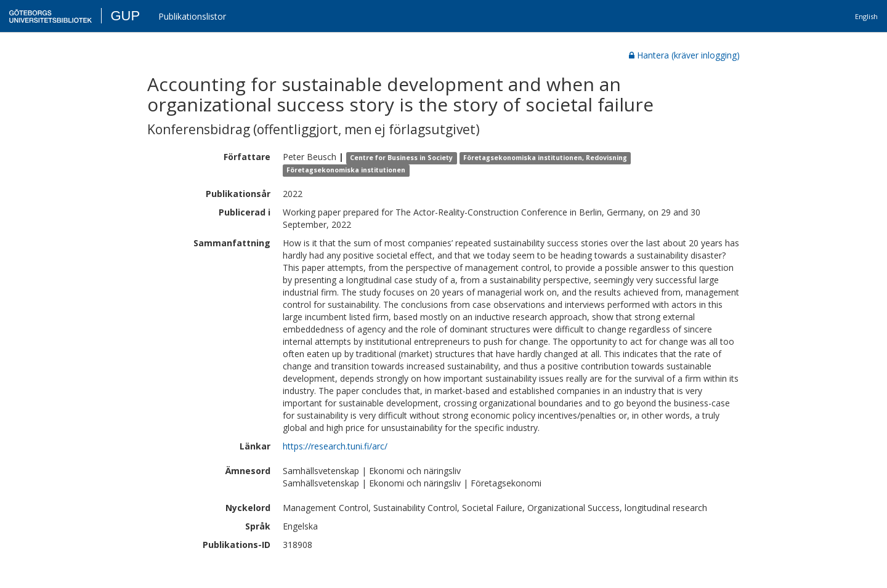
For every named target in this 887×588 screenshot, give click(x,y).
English (866, 16)
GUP (125, 16)
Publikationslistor (192, 16)
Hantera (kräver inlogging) (684, 55)
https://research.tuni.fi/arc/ (335, 446)
